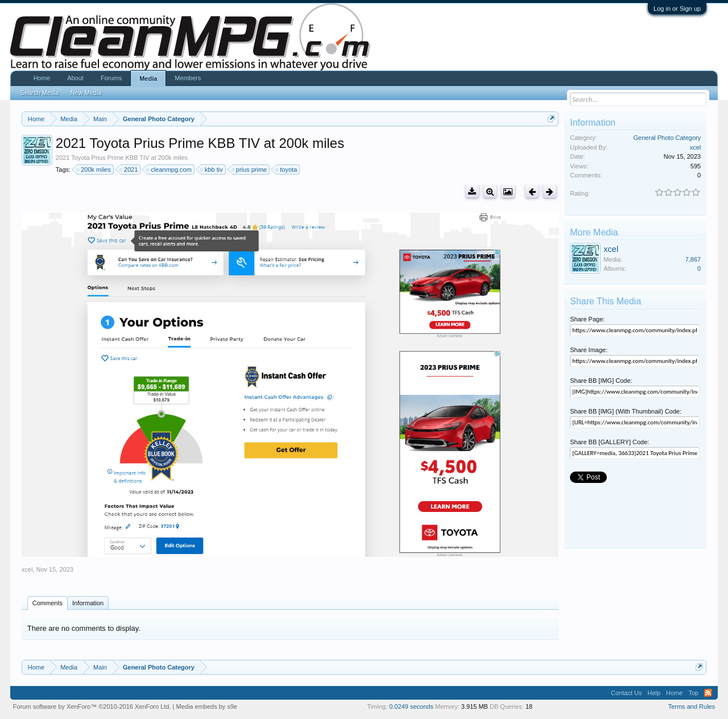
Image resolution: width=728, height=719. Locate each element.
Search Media (40, 93)
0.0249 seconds (411, 706)
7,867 (693, 259)
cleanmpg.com (169, 170)
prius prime (250, 170)
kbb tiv (212, 170)
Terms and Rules (692, 706)
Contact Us (626, 693)
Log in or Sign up (677, 9)
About (75, 78)
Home (42, 78)
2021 (129, 170)
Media (148, 78)
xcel (27, 569)
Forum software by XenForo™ (92, 706)
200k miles (94, 170)
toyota (287, 170)
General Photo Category (667, 138)
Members (188, 78)
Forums (111, 78)
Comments (47, 603)
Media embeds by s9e (207, 706)
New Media (86, 93)
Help (654, 693)
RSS (708, 693)
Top (693, 693)
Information (88, 603)
